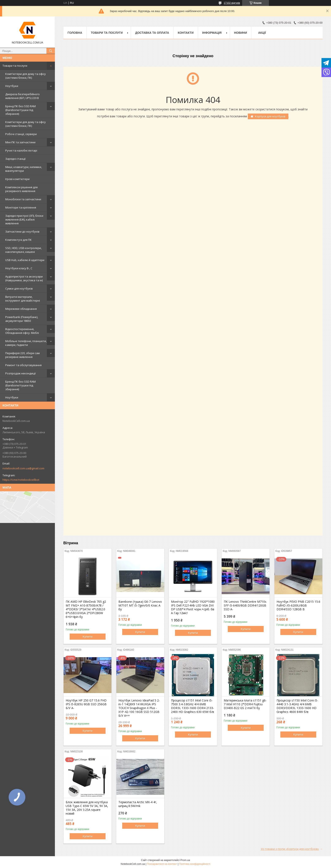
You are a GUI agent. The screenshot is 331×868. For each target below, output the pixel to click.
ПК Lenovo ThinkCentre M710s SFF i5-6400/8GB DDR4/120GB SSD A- (245, 605)
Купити (88, 636)
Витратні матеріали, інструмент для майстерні (23, 299)
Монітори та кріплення (21, 207)
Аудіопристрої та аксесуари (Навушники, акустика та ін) (24, 278)
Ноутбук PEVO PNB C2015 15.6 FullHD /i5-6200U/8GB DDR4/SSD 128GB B (298, 605)
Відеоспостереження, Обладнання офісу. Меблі (22, 331)
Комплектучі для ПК (18, 240)
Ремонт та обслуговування (23, 365)
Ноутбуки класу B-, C (19, 268)
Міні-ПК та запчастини (20, 142)
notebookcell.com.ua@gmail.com (23, 468)
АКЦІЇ (262, 33)
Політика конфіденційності (195, 864)
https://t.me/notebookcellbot (21, 480)
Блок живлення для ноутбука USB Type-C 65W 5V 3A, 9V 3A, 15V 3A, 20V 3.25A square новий (87, 808)
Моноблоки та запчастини (23, 199)
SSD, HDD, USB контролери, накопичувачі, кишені (23, 250)
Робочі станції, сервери (21, 134)
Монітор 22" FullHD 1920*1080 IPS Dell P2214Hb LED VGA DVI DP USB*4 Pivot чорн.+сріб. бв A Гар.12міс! (193, 607)
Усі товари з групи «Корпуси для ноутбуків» (290, 849)
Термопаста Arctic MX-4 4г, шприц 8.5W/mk (138, 804)
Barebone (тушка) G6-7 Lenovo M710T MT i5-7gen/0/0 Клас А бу (140, 605)
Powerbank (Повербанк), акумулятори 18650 (22, 319)
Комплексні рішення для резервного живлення (21, 189)
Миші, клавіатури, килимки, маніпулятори (24, 169)
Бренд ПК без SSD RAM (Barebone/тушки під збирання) (20, 110)
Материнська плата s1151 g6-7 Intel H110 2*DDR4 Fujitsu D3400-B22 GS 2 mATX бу (245, 704)
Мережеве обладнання (21, 309)
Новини (241, 33)
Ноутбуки (12, 86)
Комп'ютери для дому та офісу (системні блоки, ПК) (26, 76)
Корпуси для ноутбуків (270, 116)
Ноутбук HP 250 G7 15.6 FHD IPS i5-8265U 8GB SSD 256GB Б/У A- (86, 704)
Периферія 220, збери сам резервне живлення (22, 355)
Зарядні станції (15, 159)
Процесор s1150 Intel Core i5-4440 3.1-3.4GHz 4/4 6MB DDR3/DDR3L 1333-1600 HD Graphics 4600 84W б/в (297, 706)
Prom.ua (185, 860)
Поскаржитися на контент (162, 864)
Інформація (212, 33)
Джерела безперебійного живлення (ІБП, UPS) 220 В (22, 96)
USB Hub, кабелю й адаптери (25, 260)
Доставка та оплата (152, 33)
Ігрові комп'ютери (17, 179)
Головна (75, 33)
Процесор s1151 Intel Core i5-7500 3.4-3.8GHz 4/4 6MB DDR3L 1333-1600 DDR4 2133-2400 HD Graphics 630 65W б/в (193, 706)
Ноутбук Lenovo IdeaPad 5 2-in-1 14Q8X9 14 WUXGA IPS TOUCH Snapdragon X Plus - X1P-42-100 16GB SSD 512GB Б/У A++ (139, 708)
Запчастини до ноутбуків (22, 232)
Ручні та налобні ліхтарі (21, 150)
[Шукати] (51, 51)
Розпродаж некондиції (20, 373)
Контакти (186, 33)
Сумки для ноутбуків (19, 288)
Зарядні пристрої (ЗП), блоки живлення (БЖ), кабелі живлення (24, 219)
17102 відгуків (232, 3)
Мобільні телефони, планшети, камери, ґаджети (26, 343)
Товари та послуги (15, 66)
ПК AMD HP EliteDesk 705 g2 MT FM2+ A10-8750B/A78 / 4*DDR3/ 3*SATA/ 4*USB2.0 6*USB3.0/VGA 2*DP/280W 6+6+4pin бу (86, 609)
